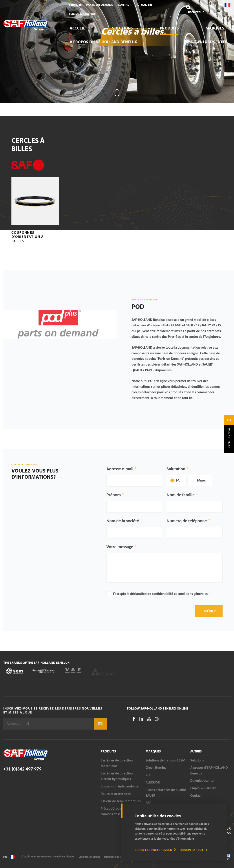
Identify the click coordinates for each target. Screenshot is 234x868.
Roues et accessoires (116, 794)
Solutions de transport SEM (165, 760)
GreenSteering (156, 768)
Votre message (120, 547)
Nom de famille (181, 495)
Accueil (78, 28)
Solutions (123, 28)
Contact (124, 5)
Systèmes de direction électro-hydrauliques (117, 776)
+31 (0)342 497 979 (22, 769)
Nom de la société (123, 521)
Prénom (114, 495)
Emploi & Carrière (82, 14)
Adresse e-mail (120, 469)
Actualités (144, 5)
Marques (215, 28)
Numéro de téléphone (187, 521)
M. (178, 480)
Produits (169, 28)
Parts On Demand (100, 5)
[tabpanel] (117, 51)
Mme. (201, 480)
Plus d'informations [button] (182, 839)
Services (75, 5)
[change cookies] (155, 850)
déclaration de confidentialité (152, 594)
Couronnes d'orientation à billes (28, 237)
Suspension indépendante (120, 786)
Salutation (176, 469)
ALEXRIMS (153, 782)
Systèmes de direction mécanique (117, 763)
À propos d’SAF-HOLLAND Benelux (103, 42)
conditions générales (193, 594)
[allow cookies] (194, 850)
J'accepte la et (162, 594)
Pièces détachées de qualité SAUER (166, 793)
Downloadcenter (209, 42)
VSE (148, 775)
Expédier (209, 611)
